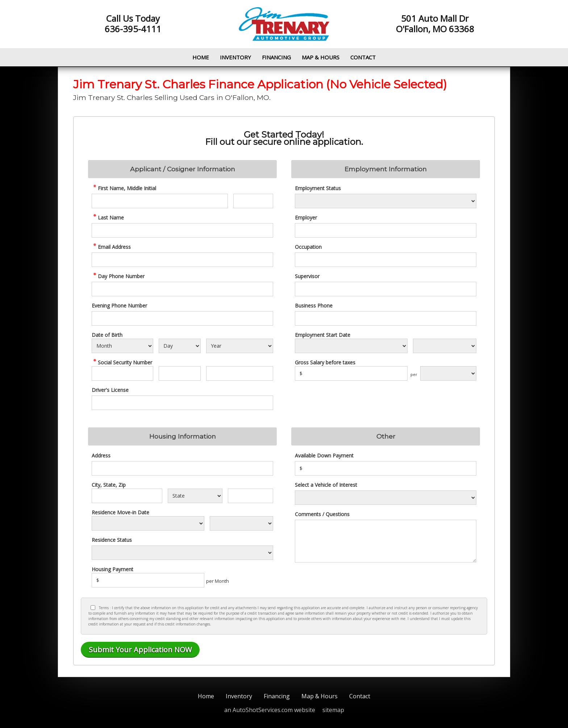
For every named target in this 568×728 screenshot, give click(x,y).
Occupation (308, 247)
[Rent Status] (182, 553)
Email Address (111, 247)
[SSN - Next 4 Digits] (240, 373)
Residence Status (112, 540)
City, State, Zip (109, 485)
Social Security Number (122, 362)
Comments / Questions (322, 514)
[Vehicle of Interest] (386, 498)
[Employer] (386, 230)
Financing (276, 57)
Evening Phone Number (119, 306)
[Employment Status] (386, 201)
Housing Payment (112, 569)
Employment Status (318, 188)
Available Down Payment (324, 455)
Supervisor (307, 276)
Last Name (108, 217)
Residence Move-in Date (120, 512)
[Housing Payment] (148, 580)
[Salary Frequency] (448, 373)
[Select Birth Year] (240, 346)
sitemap (333, 710)
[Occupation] (386, 260)
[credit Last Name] (182, 230)
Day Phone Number (118, 276)
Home (201, 57)
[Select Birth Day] (179, 346)
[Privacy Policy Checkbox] (93, 608)
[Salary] (351, 373)
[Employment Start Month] (351, 346)
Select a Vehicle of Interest (326, 485)
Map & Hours (321, 57)
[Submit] (140, 650)
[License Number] (182, 403)
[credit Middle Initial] (253, 201)
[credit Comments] (386, 541)
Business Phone (314, 306)
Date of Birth (107, 335)
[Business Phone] (386, 318)
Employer (306, 217)
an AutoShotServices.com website (270, 710)
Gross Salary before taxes (325, 362)
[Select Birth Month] (122, 346)
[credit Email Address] (182, 260)
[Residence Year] (241, 523)
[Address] (182, 468)
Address (101, 455)
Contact (363, 57)
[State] (195, 496)
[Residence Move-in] (148, 523)
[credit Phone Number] (182, 289)
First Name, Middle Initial (124, 188)
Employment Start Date (323, 335)
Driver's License (110, 390)
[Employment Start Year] (445, 346)
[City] (127, 496)
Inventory (235, 57)
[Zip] (250, 496)
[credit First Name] (160, 201)
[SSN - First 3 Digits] (122, 373)
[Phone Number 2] (182, 318)
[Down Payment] (386, 468)
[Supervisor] (386, 289)
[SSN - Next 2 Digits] (179, 373)
